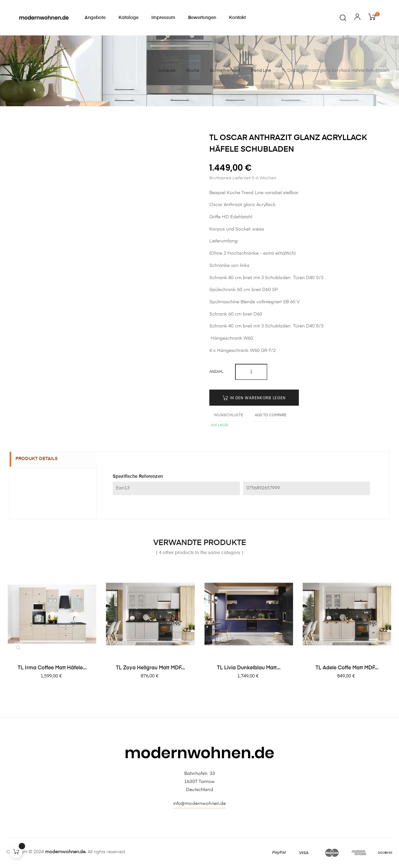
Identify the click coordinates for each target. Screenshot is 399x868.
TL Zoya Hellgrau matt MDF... (150, 668)
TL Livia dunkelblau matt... (249, 668)
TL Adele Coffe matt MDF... (347, 668)
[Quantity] (251, 372)
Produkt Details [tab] (40, 459)
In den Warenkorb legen (254, 398)
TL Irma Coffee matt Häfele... (52, 668)
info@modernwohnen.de (200, 804)
